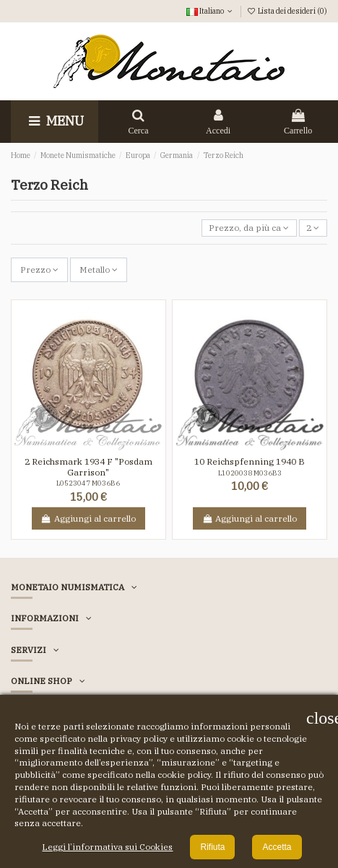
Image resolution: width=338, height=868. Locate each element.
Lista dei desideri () (287, 11)
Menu (55, 121)
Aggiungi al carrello (88, 518)
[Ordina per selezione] (249, 228)
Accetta (277, 847)
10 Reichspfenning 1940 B (250, 461)
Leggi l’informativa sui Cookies (107, 847)
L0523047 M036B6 (88, 483)
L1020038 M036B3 (250, 473)
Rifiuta (212, 847)
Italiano (211, 11)
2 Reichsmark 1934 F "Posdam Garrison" (88, 466)
